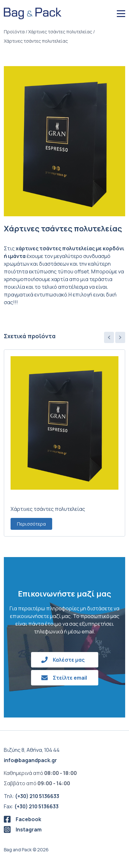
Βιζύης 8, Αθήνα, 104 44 (32, 750)
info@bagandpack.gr (30, 760)
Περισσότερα (31, 524)
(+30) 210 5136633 (37, 796)
